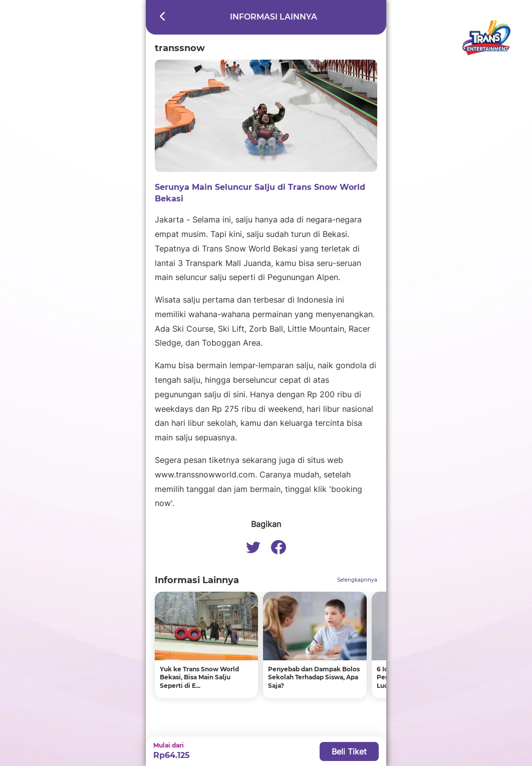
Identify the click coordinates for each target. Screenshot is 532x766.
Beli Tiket (349, 751)
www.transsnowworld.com (205, 474)
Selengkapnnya (357, 580)
